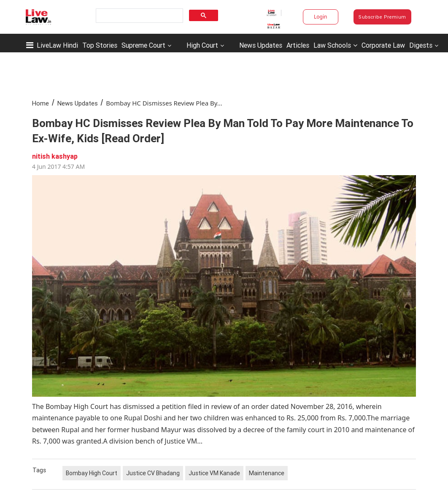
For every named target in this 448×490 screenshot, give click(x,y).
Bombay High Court (92, 473)
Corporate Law (383, 45)
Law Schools (335, 45)
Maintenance (267, 473)
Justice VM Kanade (214, 473)
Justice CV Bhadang (153, 473)
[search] (139, 16)
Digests (421, 45)
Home (40, 103)
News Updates (261, 45)
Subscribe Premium (382, 17)
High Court (202, 45)
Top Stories (100, 45)
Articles (298, 45)
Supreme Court (143, 45)
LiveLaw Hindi (57, 45)
